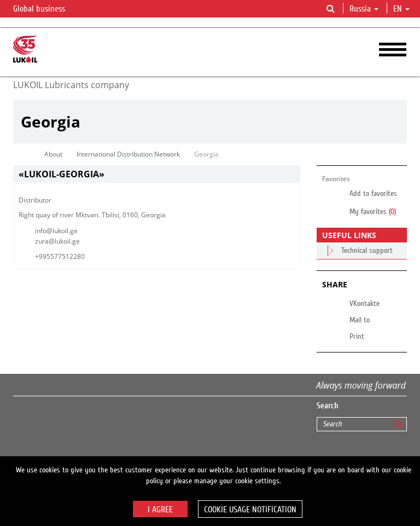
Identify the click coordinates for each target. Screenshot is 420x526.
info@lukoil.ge (56, 231)
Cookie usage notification (250, 510)
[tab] (157, 174)
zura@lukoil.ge (57, 241)
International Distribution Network (128, 154)
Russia (364, 9)
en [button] (401, 9)
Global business (46, 9)
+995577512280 (60, 256)
